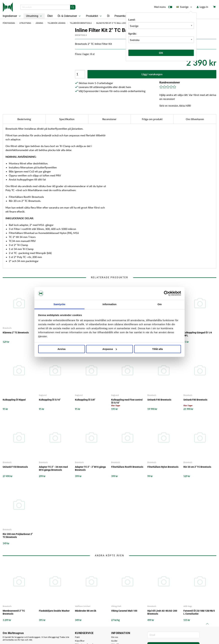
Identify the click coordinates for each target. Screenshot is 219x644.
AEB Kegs (188, 606)
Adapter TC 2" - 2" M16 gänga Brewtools (90, 468)
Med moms (163, 8)
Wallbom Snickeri (83, 606)
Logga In (202, 7)
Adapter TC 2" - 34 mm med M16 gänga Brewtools (53, 468)
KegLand (43, 395)
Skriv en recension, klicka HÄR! (175, 106)
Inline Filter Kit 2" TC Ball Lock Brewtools (117, 23)
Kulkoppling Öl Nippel (14, 400)
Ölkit (50, 16)
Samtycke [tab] (60, 304)
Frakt (77, 637)
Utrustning (34, 16)
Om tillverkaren (195, 119)
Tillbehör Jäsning (57, 23)
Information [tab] (109, 304)
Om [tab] (159, 304)
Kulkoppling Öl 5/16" (50, 400)
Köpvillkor (80, 641)
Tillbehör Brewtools (81, 23)
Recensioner (109, 119)
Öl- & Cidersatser (69, 16)
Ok (161, 53)
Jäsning (39, 23)
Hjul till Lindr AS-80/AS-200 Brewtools (162, 612)
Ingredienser (12, 16)
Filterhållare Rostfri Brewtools (127, 467)
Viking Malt (116, 606)
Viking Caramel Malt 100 (124, 611)
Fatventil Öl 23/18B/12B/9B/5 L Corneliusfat (199, 612)
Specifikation (67, 119)
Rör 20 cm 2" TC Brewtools (197, 467)
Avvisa (62, 349)
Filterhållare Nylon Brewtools (163, 467)
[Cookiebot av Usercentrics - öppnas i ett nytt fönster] (166, 293)
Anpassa (110, 349)
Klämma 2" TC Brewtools (16, 333)
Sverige (184, 7)
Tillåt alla (158, 349)
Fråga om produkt (152, 119)
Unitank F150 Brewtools (15, 467)
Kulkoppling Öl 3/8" (85, 400)
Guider (114, 641)
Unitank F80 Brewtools (195, 400)
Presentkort (121, 16)
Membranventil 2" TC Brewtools (14, 612)
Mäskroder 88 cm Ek (86, 611)
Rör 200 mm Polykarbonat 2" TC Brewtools (18, 536)
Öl (108, 16)
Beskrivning (24, 119)
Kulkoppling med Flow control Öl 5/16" (127, 401)
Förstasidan (9, 23)
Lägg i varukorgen (152, 74)
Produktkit (94, 16)
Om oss (115, 637)
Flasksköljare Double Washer (54, 611)
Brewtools (81, 35)
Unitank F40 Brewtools (159, 400)
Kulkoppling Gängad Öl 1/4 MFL (198, 334)
